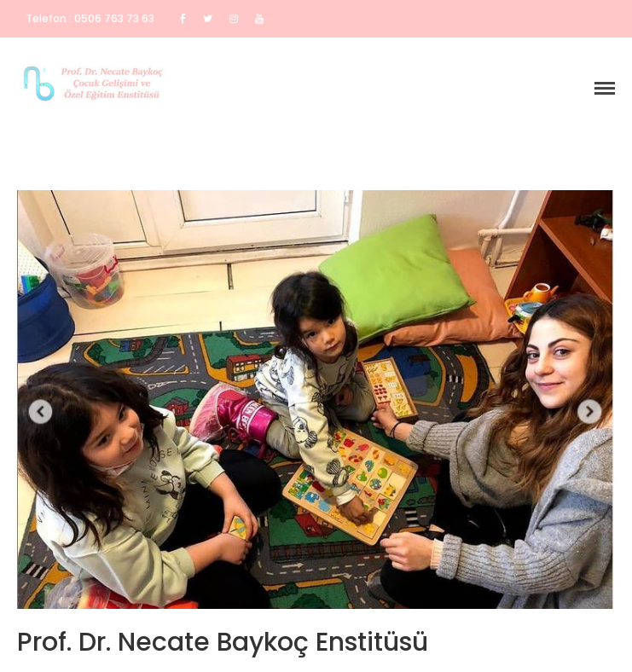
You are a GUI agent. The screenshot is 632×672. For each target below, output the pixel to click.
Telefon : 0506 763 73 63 (90, 18)
